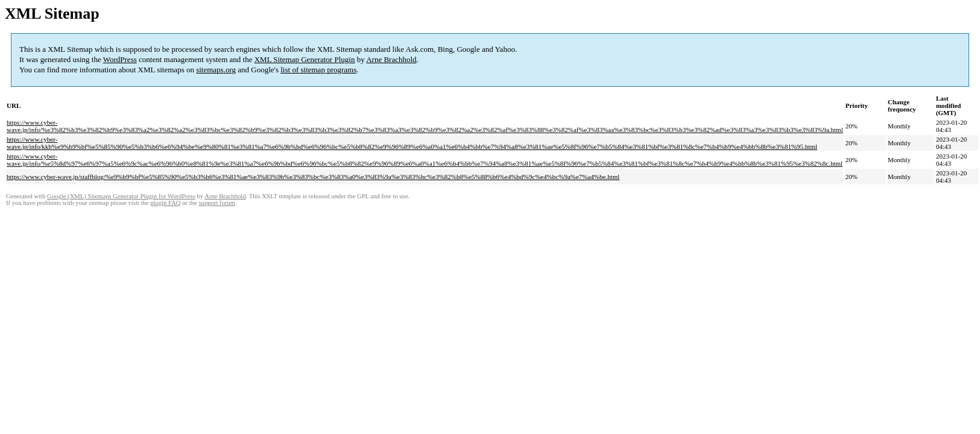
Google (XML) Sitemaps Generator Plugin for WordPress (121, 196)
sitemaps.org (216, 70)
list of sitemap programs (318, 70)
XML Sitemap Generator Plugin (305, 59)
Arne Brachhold (391, 59)
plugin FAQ (165, 203)
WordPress (120, 59)
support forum (217, 203)
